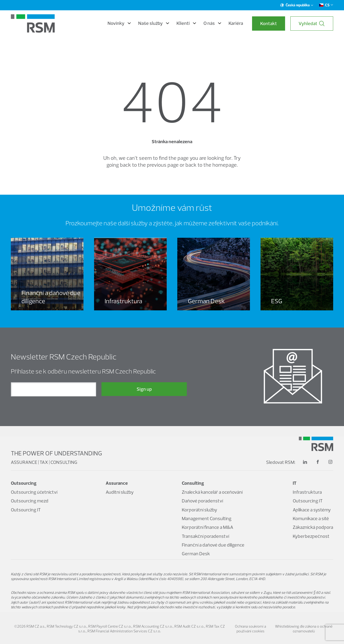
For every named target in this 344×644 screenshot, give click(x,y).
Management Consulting (207, 518)
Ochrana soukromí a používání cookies (250, 629)
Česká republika (297, 5)
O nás (212, 23)
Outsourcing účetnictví (34, 492)
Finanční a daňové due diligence (213, 545)
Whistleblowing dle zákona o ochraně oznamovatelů (304, 629)
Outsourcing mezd (30, 501)
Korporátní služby (199, 510)
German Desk (196, 554)
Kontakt (269, 23)
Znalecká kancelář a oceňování (212, 492)
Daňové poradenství (202, 501)
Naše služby (154, 23)
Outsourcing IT (26, 510)
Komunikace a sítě (311, 518)
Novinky (119, 23)
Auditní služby (120, 492)
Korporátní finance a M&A (208, 527)
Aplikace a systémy (312, 510)
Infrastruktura (307, 492)
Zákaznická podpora (313, 527)
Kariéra (236, 23)
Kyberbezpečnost (311, 536)
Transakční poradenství (205, 536)
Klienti (186, 23)
